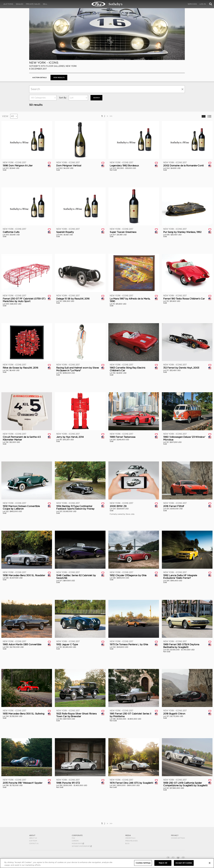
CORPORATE (77, 835)
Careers (75, 841)
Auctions (8, 4)
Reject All (163, 863)
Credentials (130, 838)
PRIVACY (175, 835)
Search (97, 98)
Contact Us (34, 843)
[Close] (210, 863)
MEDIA (128, 835)
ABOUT (32, 835)
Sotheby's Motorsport (82, 846)
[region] (107, 863)
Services (192, 4)
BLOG (127, 843)
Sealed (20, 4)
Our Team (33, 841)
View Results (61, 77)
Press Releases (131, 841)
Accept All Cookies (184, 863)
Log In (203, 4)
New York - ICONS (44, 63)
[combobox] (43, 98)
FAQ (73, 838)
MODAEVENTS (78, 843)
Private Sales (33, 4)
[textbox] (43, 98)
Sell (45, 4)
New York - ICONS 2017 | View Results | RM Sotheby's (107, 4)
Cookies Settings (178, 838)
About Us (33, 838)
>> (111, 116)
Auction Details (40, 77)
